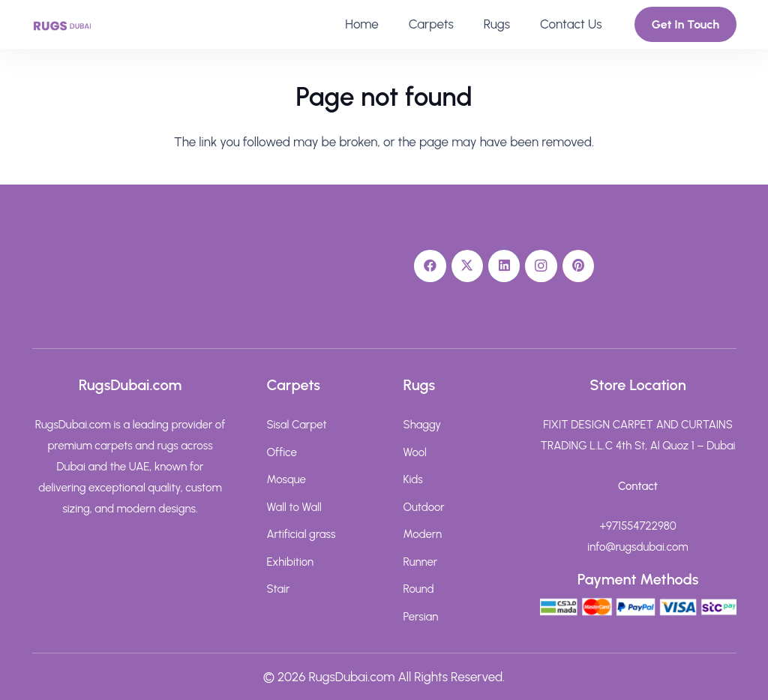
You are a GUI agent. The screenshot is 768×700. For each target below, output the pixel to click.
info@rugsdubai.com (637, 547)
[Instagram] (541, 266)
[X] (468, 266)
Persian (421, 617)
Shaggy (423, 425)
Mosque (286, 479)
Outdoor (424, 507)
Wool (415, 452)
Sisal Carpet (297, 425)
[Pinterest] (579, 266)
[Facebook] (430, 266)
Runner (421, 562)
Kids (413, 479)
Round (419, 589)
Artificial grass (301, 534)
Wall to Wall (294, 507)
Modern (423, 534)
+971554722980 (637, 526)
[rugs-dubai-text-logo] (62, 25)
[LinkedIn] (504, 266)
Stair (279, 589)
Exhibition (291, 562)
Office (282, 452)
